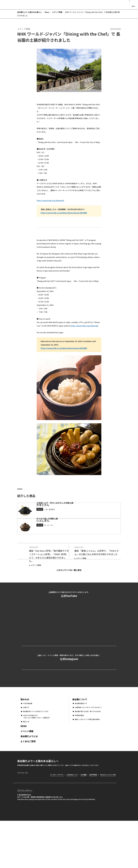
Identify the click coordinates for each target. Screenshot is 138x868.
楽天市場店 (93, 818)
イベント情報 (27, 775)
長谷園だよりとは (29, 780)
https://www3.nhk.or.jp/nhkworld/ (50, 200)
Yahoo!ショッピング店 (108, 818)
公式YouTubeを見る (69, 660)
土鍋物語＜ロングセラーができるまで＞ (88, 751)
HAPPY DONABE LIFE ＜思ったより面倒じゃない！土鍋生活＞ (37, 760)
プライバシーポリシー (25, 838)
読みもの (25, 743)
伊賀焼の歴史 (79, 759)
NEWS (24, 770)
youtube (37, 822)
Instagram (19, 822)
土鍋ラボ (26, 751)
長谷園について (80, 743)
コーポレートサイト (98, 716)
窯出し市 (26, 765)
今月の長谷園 (28, 747)
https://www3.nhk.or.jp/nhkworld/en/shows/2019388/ (64, 213)
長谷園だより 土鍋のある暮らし (69, 4)
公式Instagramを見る (69, 693)
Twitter (31, 822)
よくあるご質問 (28, 785)
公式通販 (83, 818)
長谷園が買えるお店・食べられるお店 (88, 755)
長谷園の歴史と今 (81, 747)
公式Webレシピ (48, 716)
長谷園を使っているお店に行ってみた (36, 755)
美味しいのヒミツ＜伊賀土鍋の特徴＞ (88, 763)
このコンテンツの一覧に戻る (73, 584)
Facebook (25, 822)
